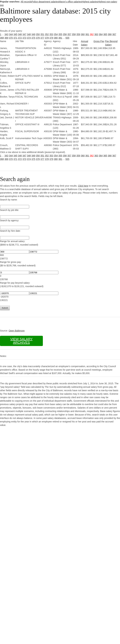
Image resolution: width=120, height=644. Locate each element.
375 (33, 38)
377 (42, 38)
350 (38, 34)
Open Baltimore (17, 331)
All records (26, 2)
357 (69, 34)
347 (24, 34)
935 (67, 38)
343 (6, 34)
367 (114, 34)
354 (56, 34)
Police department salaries (45, 2)
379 (51, 38)
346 (20, 34)
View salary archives (21, 341)
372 (20, 38)
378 (47, 38)
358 (74, 34)
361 (87, 34)
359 (78, 34)
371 (15, 38)
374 (29, 38)
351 (42, 34)
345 (15, 34)
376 (38, 38)
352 (47, 34)
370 (11, 38)
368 (2, 38)
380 (56, 38)
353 (51, 34)
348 (29, 34)
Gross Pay (99, 41)
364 (101, 34)
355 (60, 34)
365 (105, 34)
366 (110, 34)
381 (60, 38)
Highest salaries (90, 2)
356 (65, 34)
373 (24, 38)
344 (11, 34)
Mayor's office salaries (70, 2)
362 (92, 34)
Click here (83, 186)
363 (96, 34)
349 (33, 34)
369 (6, 38)
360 (83, 34)
